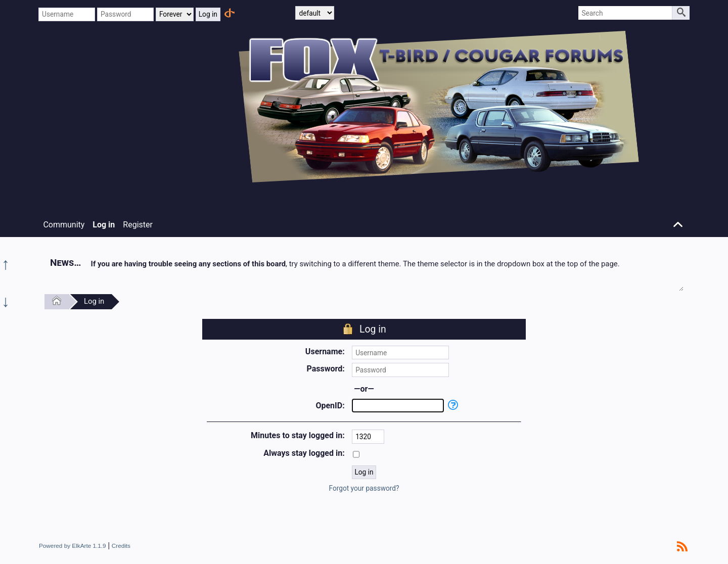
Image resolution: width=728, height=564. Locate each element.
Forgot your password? (364, 488)
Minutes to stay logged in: (298, 435)
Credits (121, 546)
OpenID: (330, 406)
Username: (325, 351)
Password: (325, 369)
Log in (94, 301)
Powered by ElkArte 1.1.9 (73, 546)
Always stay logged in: (304, 453)
